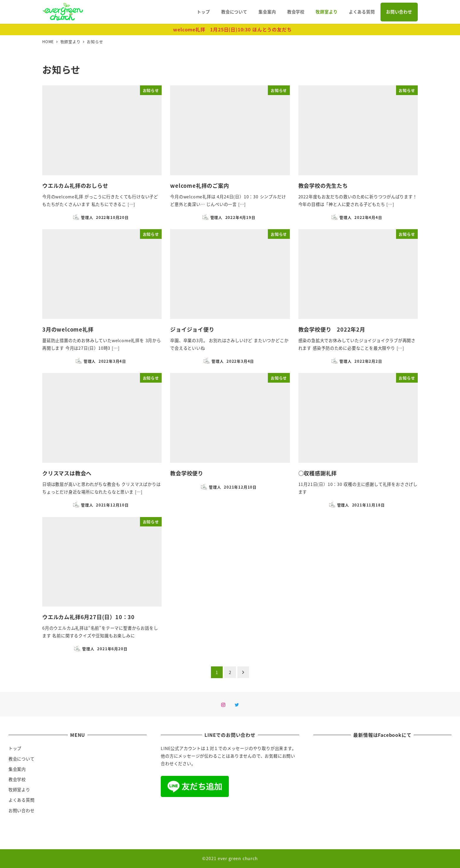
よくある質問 (22, 800)
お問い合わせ (22, 810)
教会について (22, 759)
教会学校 (17, 779)
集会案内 (17, 769)
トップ (15, 748)
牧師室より (19, 790)
